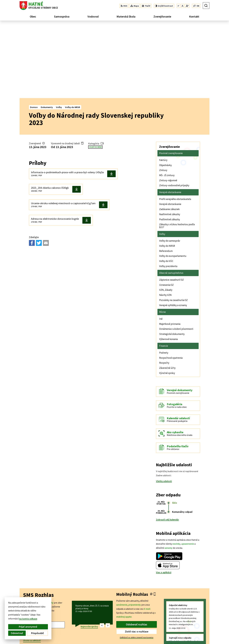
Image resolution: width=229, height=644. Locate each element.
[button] (102, 553)
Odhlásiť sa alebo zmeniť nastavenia (137, 565)
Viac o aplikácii (164, 499)
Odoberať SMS (35, 561)
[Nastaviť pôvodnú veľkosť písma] (182, 6)
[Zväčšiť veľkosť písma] (187, 6)
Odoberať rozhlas (137, 552)
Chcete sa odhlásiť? (32, 568)
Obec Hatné (42, 614)
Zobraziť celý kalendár (167, 447)
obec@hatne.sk (201, 636)
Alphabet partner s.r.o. (58, 611)
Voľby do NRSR (95, 74)
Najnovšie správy (89, 554)
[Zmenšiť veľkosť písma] (178, 6)
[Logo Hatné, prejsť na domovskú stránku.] (39, 6)
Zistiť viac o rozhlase (137, 559)
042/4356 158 (200, 632)
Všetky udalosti (164, 408)
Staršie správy (174, 571)
